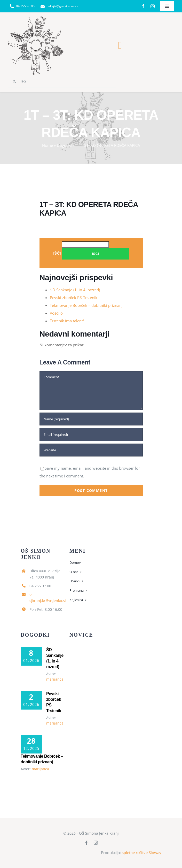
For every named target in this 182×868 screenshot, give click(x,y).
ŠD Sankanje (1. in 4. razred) (75, 290)
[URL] (91, 450)
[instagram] (153, 6)
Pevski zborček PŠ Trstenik (74, 298)
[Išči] (62, 81)
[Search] (14, 81)
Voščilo (56, 313)
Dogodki (64, 145)
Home (48, 145)
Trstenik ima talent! (67, 321)
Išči (57, 253)
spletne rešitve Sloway (142, 852)
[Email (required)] (91, 435)
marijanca (55, 679)
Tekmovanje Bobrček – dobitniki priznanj (86, 305)
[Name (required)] (91, 419)
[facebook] (143, 6)
